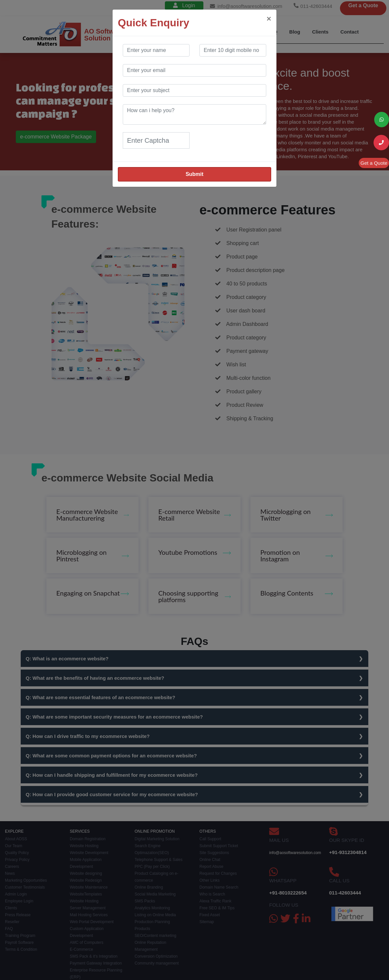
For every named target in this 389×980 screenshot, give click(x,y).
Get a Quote (374, 163)
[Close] (269, 19)
